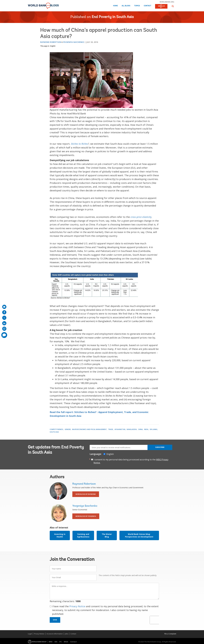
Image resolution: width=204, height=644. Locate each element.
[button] (173, 6)
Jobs (67, 634)
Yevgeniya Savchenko (74, 42)
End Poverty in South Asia (113, 17)
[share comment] (4, 335)
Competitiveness (56, 429)
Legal (30, 634)
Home (115, 6)
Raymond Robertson (51, 42)
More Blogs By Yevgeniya (86, 516)
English (53, 46)
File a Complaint (170, 634)
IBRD (51, 642)
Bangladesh (132, 429)
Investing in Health (60, 535)
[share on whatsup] (4, 329)
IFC (61, 642)
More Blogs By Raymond (86, 494)
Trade (111, 429)
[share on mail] (4, 307)
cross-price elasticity (141, 217)
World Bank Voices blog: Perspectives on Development (139, 535)
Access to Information (55, 634)
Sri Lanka (154, 429)
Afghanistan (120, 429)
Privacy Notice (77, 606)
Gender (68, 429)
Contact (147, 6)
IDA (56, 642)
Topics (137, 6)
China (140, 429)
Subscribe (160, 447)
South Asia (54, 432)
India (146, 429)
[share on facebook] (4, 312)
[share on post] (4, 318)
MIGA (66, 642)
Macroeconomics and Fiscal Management (89, 429)
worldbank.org (167, 2)
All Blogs (126, 6)
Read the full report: (62, 412)
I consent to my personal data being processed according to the (131, 461)
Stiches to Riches (79, 144)
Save (55, 620)
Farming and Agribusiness (83, 535)
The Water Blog (107, 535)
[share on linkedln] (4, 323)
